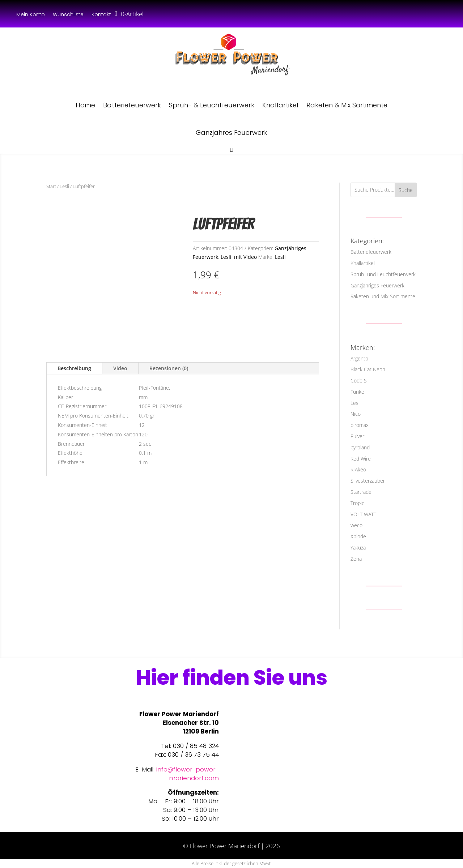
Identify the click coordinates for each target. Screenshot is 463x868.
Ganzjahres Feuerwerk (231, 132)
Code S (359, 380)
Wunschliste (68, 15)
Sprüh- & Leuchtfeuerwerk (212, 105)
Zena (356, 559)
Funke (357, 392)
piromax (360, 425)
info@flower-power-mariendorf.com (188, 774)
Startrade (361, 492)
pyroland (360, 447)
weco (356, 525)
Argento (359, 358)
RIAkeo (358, 469)
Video (120, 368)
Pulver (357, 436)
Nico (356, 414)
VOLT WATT (363, 514)
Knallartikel (280, 105)
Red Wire (361, 459)
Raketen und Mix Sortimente (383, 296)
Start (51, 186)
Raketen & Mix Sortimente (347, 105)
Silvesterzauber (368, 481)
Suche (406, 190)
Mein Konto (31, 15)
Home (85, 105)
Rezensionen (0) (169, 368)
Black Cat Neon (368, 369)
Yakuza (358, 548)
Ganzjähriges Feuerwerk (377, 285)
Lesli (64, 186)
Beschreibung (74, 368)
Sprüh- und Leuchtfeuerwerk (383, 274)
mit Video (245, 257)
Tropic (357, 503)
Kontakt (101, 15)
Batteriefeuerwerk (132, 105)
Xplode (358, 536)
